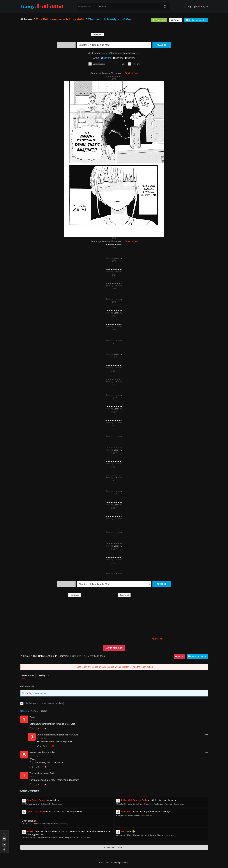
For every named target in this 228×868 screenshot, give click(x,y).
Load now (118, 258)
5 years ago (34, 720)
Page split (159, 20)
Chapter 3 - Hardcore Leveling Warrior (40, 824)
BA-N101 (31, 831)
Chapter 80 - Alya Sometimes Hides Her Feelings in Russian (144, 804)
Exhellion (126, 812)
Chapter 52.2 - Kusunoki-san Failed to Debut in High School (50, 837)
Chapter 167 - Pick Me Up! (129, 815)
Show (23, 678)
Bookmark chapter (196, 20)
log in (32, 693)
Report (176, 20)
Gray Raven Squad (36, 800)
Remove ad (98, 34)
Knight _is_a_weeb (36, 812)
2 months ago (57, 804)
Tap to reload (131, 73)
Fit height (136, 64)
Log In (203, 7)
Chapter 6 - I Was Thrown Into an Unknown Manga (140, 835)
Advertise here (158, 639)
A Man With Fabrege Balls (134, 800)
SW (123, 831)
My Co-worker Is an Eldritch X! (36, 804)
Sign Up (190, 7)
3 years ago (42, 738)
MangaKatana (122, 863)
